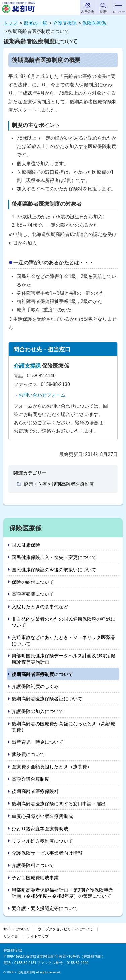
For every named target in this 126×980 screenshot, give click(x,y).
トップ (10, 23)
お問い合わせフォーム (42, 395)
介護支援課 (65, 23)
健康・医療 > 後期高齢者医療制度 (59, 484)
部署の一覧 (35, 23)
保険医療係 (94, 23)
